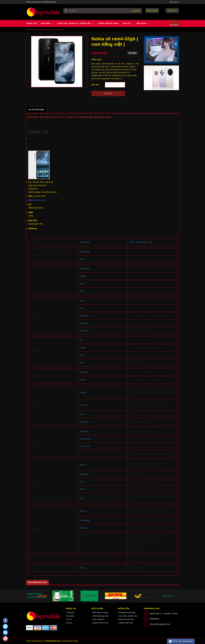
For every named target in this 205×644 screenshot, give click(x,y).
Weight (83, 276)
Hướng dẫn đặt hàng (108, 23)
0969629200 (154, 619)
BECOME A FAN (37, 200)
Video (82, 414)
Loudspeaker (85, 439)
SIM (82, 291)
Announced (85, 252)
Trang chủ (31, 23)
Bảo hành (143, 23)
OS (81, 340)
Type (82, 301)
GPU (82, 363)
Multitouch (84, 323)
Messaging (85, 520)
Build (82, 284)
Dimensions (85, 269)
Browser (83, 528)
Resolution (84, 316)
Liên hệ (128, 23)
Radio (82, 489)
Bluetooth (84, 474)
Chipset (83, 348)
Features (84, 405)
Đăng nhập (152, 11)
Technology (85, 242)
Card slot (84, 372)
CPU (82, 355)
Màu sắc (95, 85)
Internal (83, 380)
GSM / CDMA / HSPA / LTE (141, 242)
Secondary (84, 422)
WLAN (83, 465)
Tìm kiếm (136, 11)
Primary (83, 393)
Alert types (84, 431)
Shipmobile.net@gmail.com (160, 624)
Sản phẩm (47, 23)
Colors (83, 568)
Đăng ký (172, 11)
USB (82, 498)
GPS (82, 482)
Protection (84, 331)
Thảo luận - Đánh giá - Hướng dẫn (75, 23)
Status (83, 259)
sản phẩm (174, 25)
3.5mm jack (85, 446)
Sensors (83, 511)
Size (82, 308)
